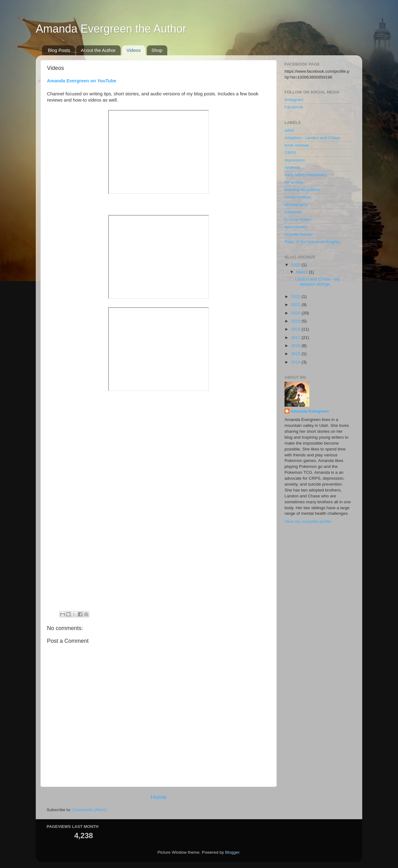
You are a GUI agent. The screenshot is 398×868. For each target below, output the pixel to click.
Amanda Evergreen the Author (111, 29)
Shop (157, 50)
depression (295, 160)
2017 (296, 338)
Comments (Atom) (90, 810)
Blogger (232, 852)
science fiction (298, 219)
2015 (296, 354)
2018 (296, 329)
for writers (294, 182)
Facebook (294, 107)
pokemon (293, 212)
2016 (296, 346)
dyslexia (292, 167)
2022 (296, 297)
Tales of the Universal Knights (312, 242)
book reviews (297, 145)
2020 (296, 313)
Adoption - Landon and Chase (312, 138)
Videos (134, 50)
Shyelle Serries (299, 234)
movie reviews (298, 197)
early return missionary (306, 175)
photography (296, 205)
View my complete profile (308, 521)
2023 (296, 265)
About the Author (98, 50)
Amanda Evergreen (310, 411)
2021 (296, 305)
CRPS (290, 153)
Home (159, 797)
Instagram (294, 100)
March (302, 272)
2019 (296, 321)
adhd (289, 130)
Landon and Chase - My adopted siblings (317, 282)
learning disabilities (302, 190)
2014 (296, 362)
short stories (296, 227)
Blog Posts (59, 50)
